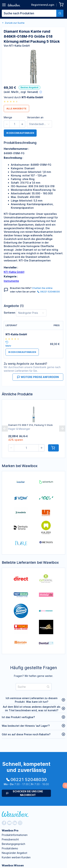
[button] (7, 124)
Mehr (8, 346)
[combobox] (33, 13)
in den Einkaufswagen (20, 133)
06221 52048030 (49, 292)
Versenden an (35, 117)
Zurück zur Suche (13, 23)
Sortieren (9, 313)
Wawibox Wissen (13, 865)
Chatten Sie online (42, 288)
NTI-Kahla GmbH (14, 272)
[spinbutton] (14, 124)
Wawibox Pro (10, 830)
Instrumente (11, 281)
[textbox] (29, 13)
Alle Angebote (16, 108)
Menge (8, 117)
